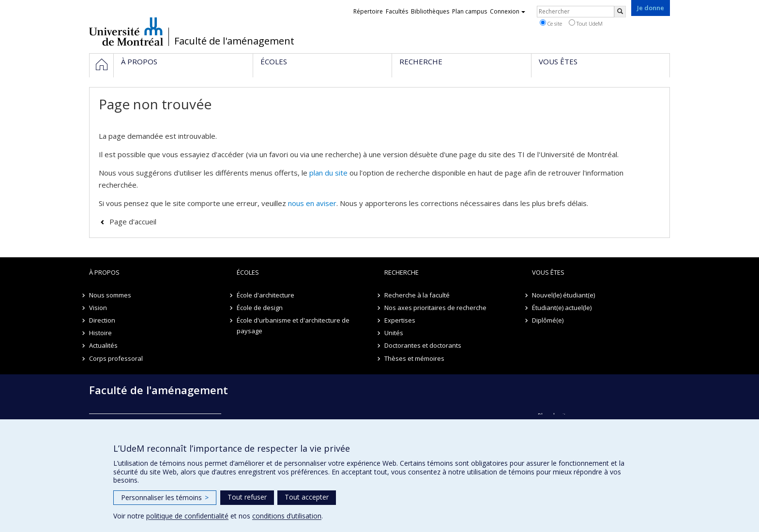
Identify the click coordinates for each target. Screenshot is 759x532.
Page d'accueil (133, 222)
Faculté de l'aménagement (234, 41)
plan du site (328, 173)
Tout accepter (307, 497)
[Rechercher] (620, 12)
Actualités (103, 345)
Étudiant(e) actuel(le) (562, 308)
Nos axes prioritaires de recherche (435, 308)
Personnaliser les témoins (165, 497)
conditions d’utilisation (287, 516)
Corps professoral (116, 358)
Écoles (248, 272)
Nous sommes (110, 295)
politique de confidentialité (187, 516)
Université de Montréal (126, 31)
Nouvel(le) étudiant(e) (563, 295)
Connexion (508, 11)
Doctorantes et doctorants (423, 345)
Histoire (100, 333)
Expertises (400, 320)
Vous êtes (548, 272)
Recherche (402, 272)
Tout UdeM (586, 23)
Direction (102, 320)
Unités (394, 333)
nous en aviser (312, 203)
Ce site (551, 23)
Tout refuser (247, 497)
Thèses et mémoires (414, 358)
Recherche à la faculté (417, 295)
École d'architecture (266, 295)
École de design (260, 308)
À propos (104, 272)
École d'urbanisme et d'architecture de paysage (293, 325)
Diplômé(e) (548, 320)
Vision (98, 308)
